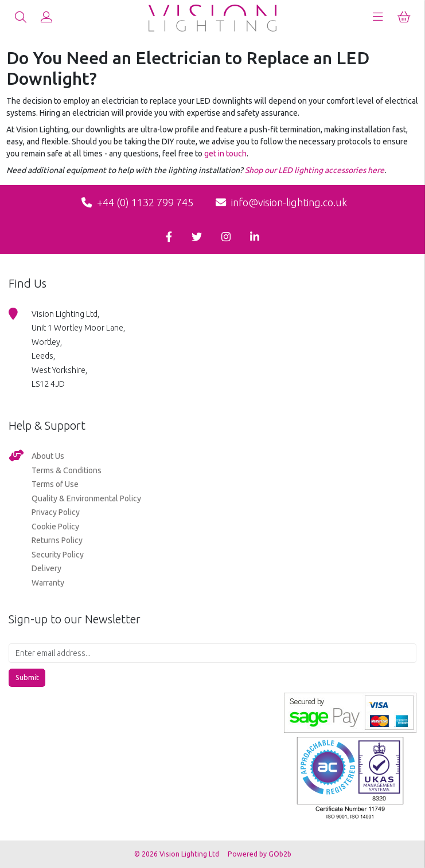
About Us (48, 456)
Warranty (48, 583)
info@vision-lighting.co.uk (281, 202)
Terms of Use (55, 484)
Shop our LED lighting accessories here (315, 170)
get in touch (225, 154)
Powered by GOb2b (260, 854)
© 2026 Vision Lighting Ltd (178, 854)
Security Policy (58, 555)
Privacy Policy (56, 512)
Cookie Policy (55, 527)
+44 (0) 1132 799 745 (137, 202)
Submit (27, 677)
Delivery (46, 568)
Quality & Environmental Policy (86, 498)
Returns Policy (57, 540)
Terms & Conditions (67, 470)
